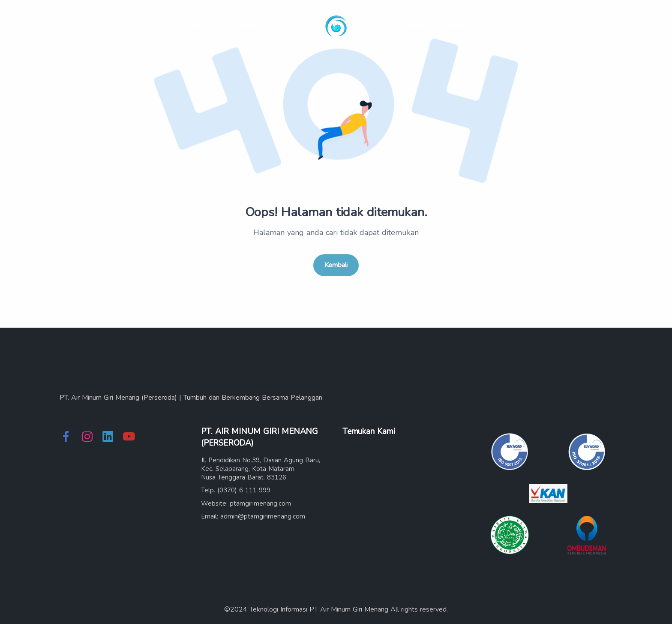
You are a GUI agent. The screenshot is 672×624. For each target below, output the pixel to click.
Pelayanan (253, 26)
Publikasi (411, 26)
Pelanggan (200, 26)
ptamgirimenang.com (260, 503)
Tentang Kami (466, 26)
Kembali (336, 265)
